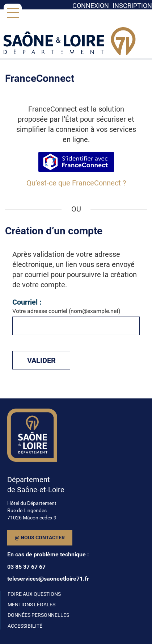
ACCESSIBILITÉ (25, 626)
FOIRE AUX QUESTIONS (34, 594)
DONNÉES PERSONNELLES (38, 615)
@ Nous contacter (40, 538)
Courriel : (27, 302)
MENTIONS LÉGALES (31, 605)
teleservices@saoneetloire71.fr (48, 579)
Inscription (132, 6)
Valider (41, 360)
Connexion (91, 6)
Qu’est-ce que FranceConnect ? (76, 183)
